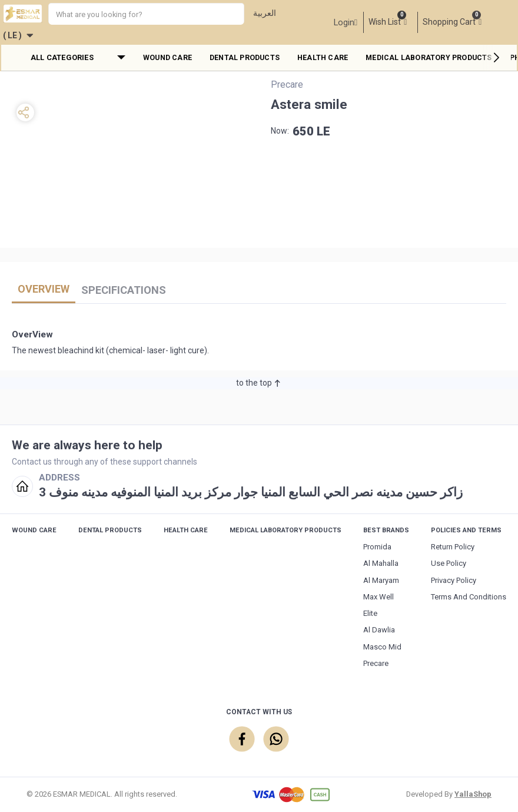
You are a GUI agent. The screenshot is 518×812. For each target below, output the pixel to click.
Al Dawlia (379, 630)
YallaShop (473, 794)
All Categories (62, 57)
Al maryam (381, 580)
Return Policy (453, 547)
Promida (377, 547)
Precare (376, 663)
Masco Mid (382, 647)
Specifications (124, 290)
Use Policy (449, 563)
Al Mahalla (381, 563)
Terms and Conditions (469, 597)
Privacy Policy (454, 580)
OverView (44, 289)
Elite (370, 613)
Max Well (378, 597)
